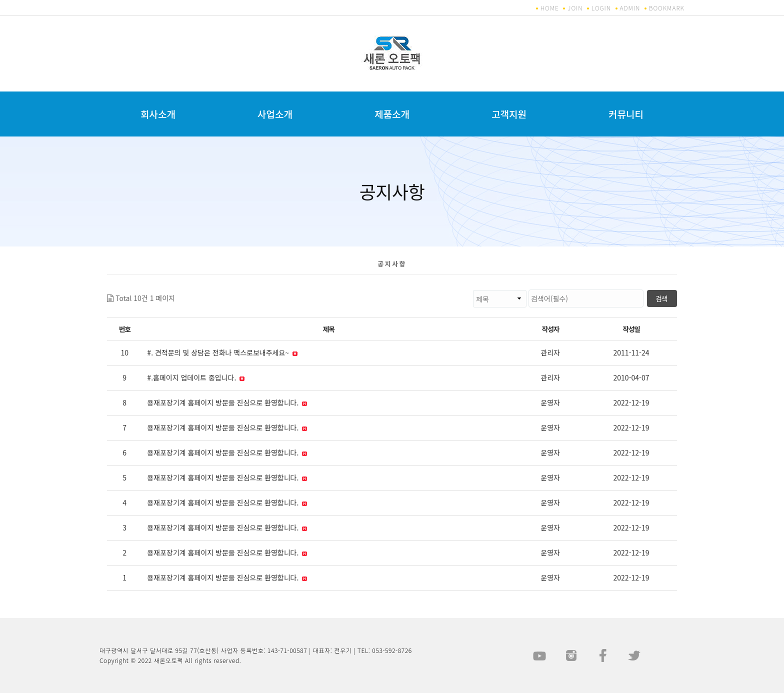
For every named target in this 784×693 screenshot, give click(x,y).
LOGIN (601, 8)
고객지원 (509, 114)
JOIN (575, 8)
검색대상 (175, 290)
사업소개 (275, 114)
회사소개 (158, 114)
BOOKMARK (667, 8)
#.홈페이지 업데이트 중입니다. (196, 377)
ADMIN (630, 8)
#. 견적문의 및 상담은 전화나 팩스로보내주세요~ (222, 352)
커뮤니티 (626, 114)
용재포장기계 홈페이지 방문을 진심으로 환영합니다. (227, 402)
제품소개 (392, 114)
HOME (550, 8)
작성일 (631, 329)
